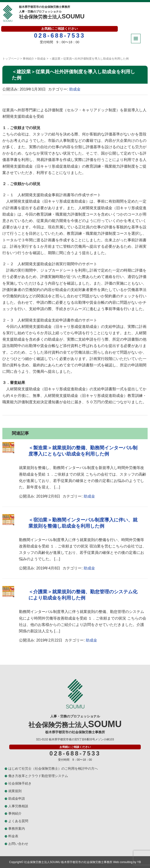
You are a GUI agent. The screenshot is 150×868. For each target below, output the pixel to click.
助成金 (41, 59)
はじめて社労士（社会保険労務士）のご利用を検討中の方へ (53, 768)
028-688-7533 (59, 35)
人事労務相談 (18, 806)
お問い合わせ (18, 844)
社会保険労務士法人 (52, 12)
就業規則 (15, 791)
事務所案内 (17, 829)
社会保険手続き (20, 783)
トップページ (11, 59)
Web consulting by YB (127, 862)
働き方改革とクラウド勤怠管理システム (38, 776)
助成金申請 (17, 799)
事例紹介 (28, 59)
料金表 (13, 836)
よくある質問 (18, 821)
